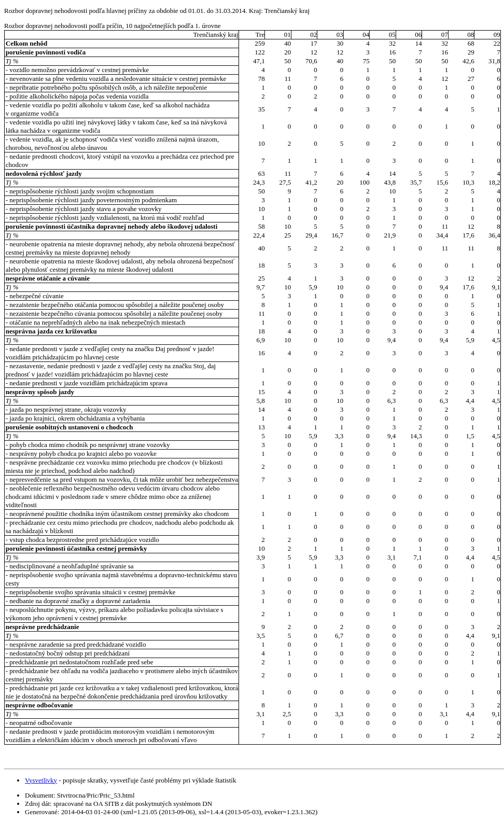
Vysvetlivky (41, 780)
